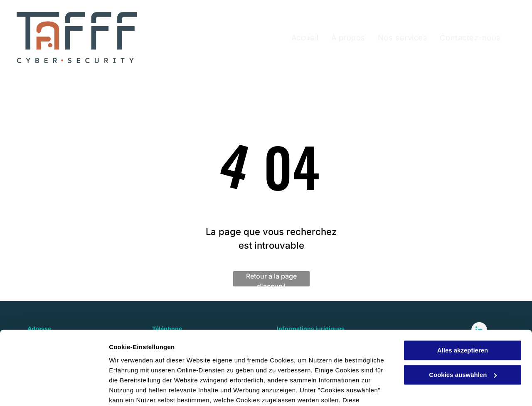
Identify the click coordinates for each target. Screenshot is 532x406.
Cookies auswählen (138, 390)
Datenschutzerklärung (204, 367)
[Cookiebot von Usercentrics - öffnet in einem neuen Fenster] (54, 390)
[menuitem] (305, 38)
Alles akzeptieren (463, 297)
